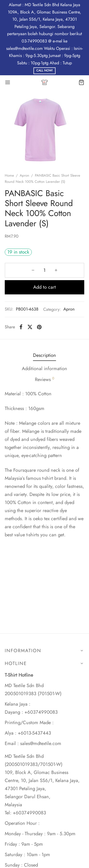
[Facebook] (21, 327)
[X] (30, 327)
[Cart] (81, 82)
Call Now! (44, 71)
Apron (24, 175)
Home (9, 175)
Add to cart (44, 287)
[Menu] (8, 82)
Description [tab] (44, 355)
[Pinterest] (40, 327)
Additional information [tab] (44, 369)
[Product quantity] (44, 270)
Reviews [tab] (44, 379)
